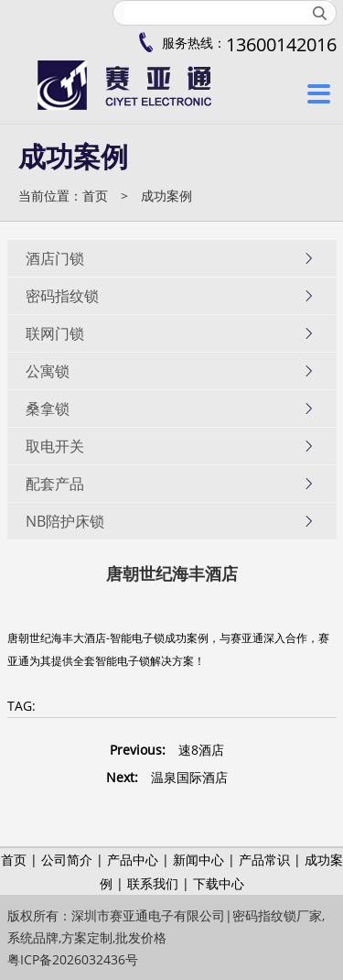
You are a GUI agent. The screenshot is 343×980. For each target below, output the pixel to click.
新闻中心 (198, 860)
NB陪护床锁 (170, 521)
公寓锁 (170, 371)
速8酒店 (201, 750)
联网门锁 (170, 333)
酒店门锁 (170, 258)
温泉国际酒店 (189, 777)
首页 (95, 196)
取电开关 (170, 446)
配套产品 (170, 484)
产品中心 (133, 860)
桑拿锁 (170, 408)
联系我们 (153, 883)
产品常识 (264, 860)
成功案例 (166, 196)
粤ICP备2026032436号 (73, 959)
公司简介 (67, 860)
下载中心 (219, 883)
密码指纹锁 (170, 296)
